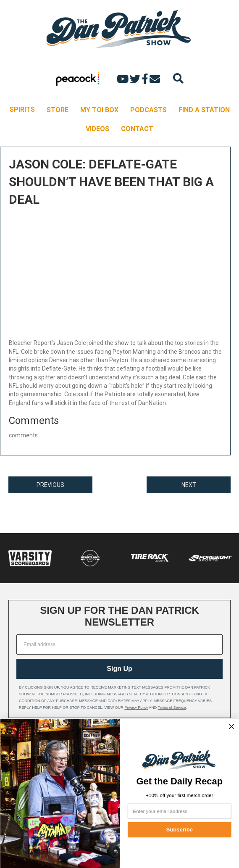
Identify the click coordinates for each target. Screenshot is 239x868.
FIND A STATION (204, 110)
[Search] (178, 78)
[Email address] (119, 644)
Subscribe (179, 830)
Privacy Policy (136, 708)
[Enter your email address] (179, 811)
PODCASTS (148, 110)
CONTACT (137, 129)
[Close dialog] (231, 726)
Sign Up (119, 669)
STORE (58, 110)
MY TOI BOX (99, 110)
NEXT (189, 485)
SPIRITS (22, 109)
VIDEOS (97, 129)
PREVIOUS (50, 485)
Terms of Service (172, 708)
